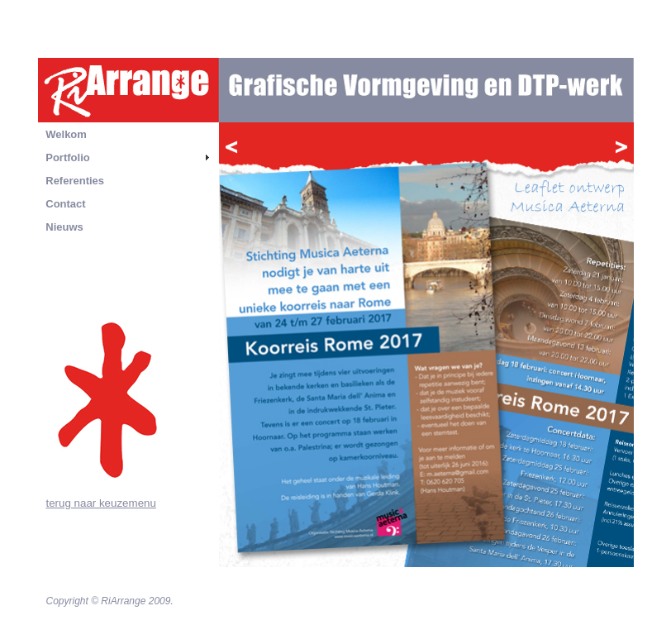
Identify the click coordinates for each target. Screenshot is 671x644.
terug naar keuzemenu (101, 503)
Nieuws (64, 227)
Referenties (75, 181)
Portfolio (67, 157)
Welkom (66, 134)
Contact (65, 204)
